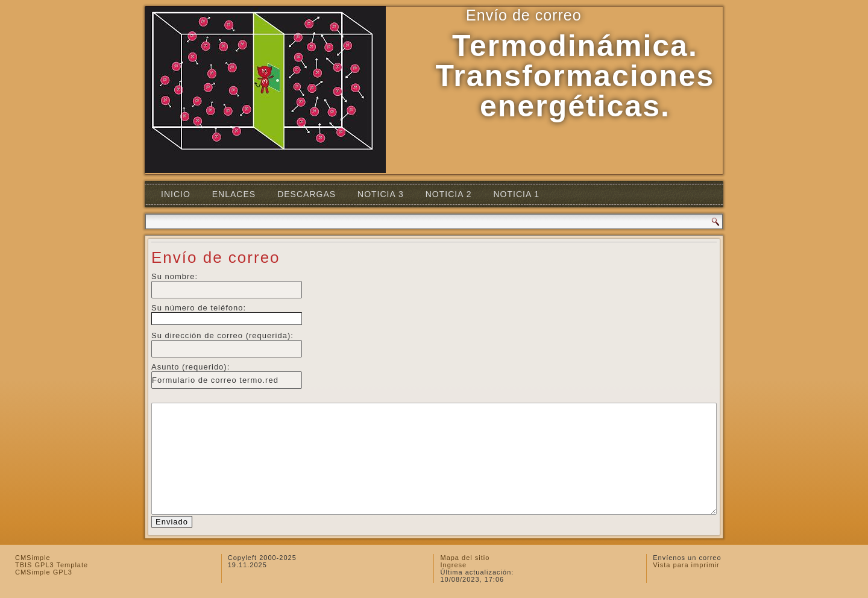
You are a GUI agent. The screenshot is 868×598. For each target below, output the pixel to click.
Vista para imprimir (686, 565)
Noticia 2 (449, 194)
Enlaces (234, 194)
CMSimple (33, 558)
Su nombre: (175, 276)
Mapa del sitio (465, 558)
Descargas (307, 194)
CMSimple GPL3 (44, 572)
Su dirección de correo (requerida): (222, 335)
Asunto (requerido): (190, 367)
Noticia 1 (516, 194)
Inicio (176, 194)
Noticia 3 (381, 194)
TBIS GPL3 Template (52, 565)
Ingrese (453, 565)
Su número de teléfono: (199, 308)
